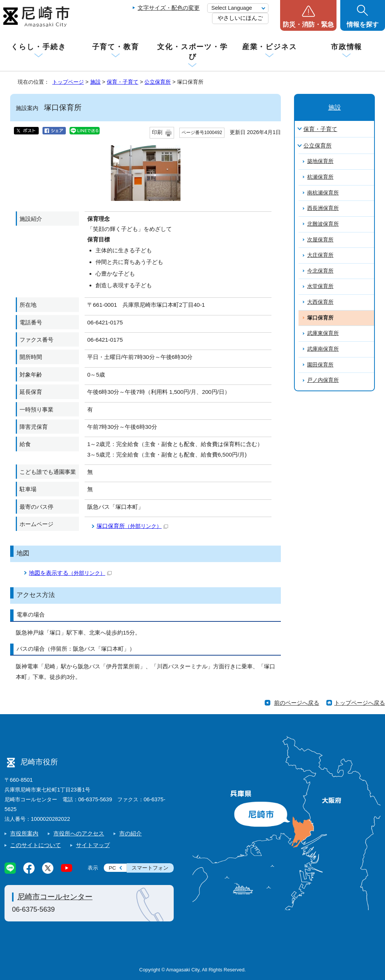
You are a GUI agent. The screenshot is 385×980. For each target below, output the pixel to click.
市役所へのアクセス (79, 833)
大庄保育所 (320, 255)
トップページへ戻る (360, 703)
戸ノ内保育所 (323, 380)
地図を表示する (70, 573)
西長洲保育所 (323, 208)
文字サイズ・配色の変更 (169, 8)
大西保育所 (320, 302)
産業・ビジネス (270, 47)
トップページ (68, 82)
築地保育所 (320, 161)
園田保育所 (320, 365)
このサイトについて (36, 845)
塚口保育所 (132, 526)
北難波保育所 (323, 224)
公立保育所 (158, 82)
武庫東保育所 (323, 333)
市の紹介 (130, 833)
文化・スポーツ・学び (192, 52)
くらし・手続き (38, 47)
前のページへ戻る (297, 703)
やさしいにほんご (240, 18)
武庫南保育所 (323, 349)
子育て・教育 (116, 47)
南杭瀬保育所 (323, 193)
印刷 (157, 132)
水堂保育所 (320, 286)
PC (112, 868)
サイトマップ (93, 845)
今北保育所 (320, 271)
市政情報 (347, 47)
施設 (95, 82)
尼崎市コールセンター (55, 897)
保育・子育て (123, 82)
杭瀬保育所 (320, 177)
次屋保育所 (320, 240)
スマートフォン (150, 868)
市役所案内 (24, 833)
